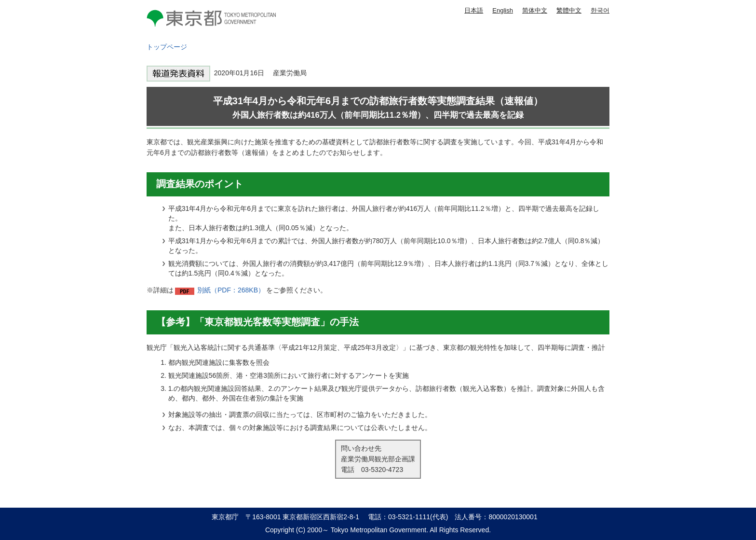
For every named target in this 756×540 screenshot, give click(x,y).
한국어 (600, 10)
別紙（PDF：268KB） (231, 290)
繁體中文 (569, 10)
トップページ (167, 47)
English (503, 10)
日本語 (474, 10)
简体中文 (535, 10)
